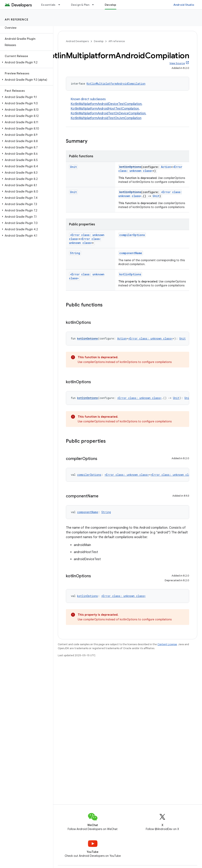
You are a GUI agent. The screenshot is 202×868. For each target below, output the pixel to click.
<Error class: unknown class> (150, 169)
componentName (131, 253)
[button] (26, 62)
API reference (17, 19)
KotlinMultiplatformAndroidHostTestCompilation (105, 109)
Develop (99, 41)
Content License (167, 644)
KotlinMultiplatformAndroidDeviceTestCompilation (106, 104)
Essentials (48, 5)
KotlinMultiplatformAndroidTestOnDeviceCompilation (108, 113)
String (75, 253)
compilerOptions (132, 235)
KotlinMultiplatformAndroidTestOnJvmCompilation (106, 118)
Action (166, 167)
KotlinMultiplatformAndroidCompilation (116, 84)
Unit (73, 167)
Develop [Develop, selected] (111, 5)
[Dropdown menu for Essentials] (61, 5)
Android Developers (77, 41)
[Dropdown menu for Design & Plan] (95, 5)
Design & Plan (80, 5)
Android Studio (184, 5)
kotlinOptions (130, 167)
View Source (177, 63)
